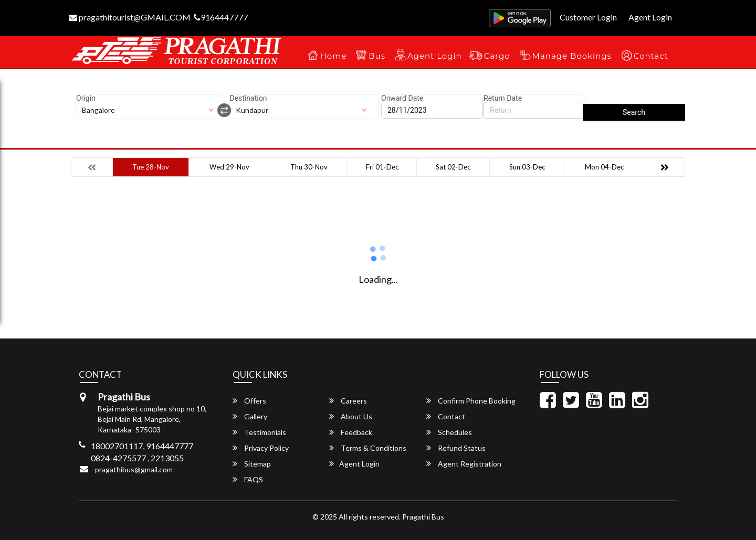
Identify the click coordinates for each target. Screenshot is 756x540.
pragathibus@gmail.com (134, 469)
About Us (351, 416)
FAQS (248, 479)
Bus (377, 56)
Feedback (351, 432)
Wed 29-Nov (229, 167)
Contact (651, 56)
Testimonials (259, 432)
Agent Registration (464, 464)
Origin (86, 98)
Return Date (503, 98)
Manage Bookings (572, 56)
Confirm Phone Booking (471, 401)
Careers (348, 401)
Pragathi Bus (423, 517)
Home (334, 56)
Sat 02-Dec (453, 167)
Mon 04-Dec (604, 167)
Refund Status (456, 448)
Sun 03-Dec (527, 167)
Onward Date (402, 98)
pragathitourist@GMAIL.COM (130, 17)
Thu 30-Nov (309, 167)
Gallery (250, 416)
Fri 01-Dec (382, 167)
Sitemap (252, 464)
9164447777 (221, 17)
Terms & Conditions (368, 448)
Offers (249, 401)
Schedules (449, 432)
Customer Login (588, 17)
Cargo (497, 56)
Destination (249, 98)
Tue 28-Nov (151, 167)
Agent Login (650, 17)
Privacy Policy (261, 448)
